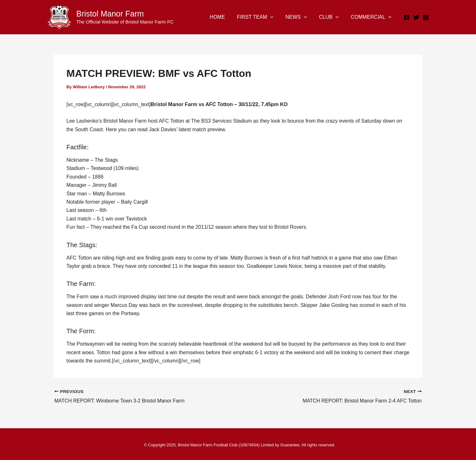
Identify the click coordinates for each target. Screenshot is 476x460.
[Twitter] (416, 17)
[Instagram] (426, 17)
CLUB (332, 17)
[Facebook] (407, 17)
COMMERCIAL (372, 17)
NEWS (301, 17)
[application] (277, 17)
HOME (226, 17)
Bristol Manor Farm (110, 14)
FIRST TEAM (262, 17)
